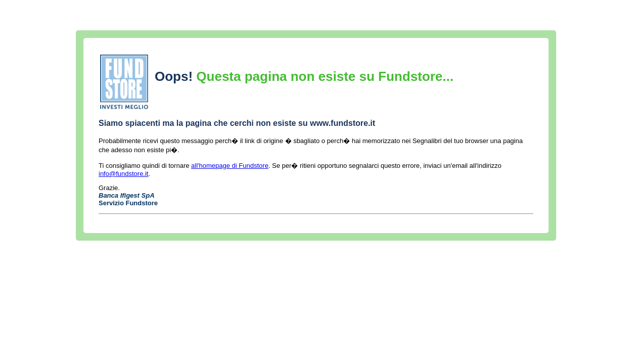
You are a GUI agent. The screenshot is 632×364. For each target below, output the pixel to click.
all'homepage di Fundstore (230, 166)
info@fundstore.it (123, 174)
